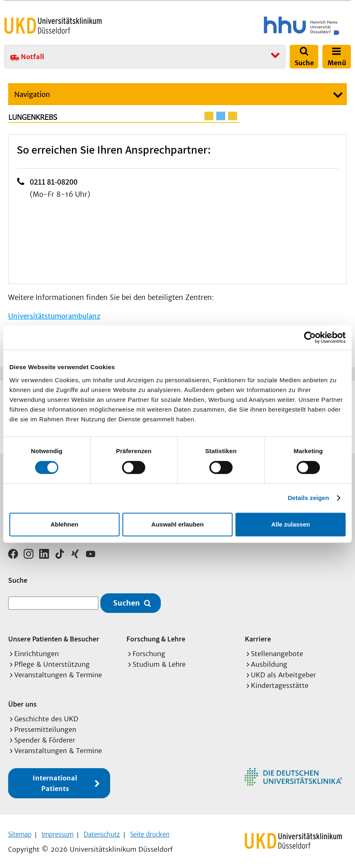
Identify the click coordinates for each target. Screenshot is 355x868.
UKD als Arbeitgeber (283, 672)
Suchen (126, 600)
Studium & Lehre (159, 661)
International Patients (55, 780)
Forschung (149, 651)
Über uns (22, 701)
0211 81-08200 (54, 182)
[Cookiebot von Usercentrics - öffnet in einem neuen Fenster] (310, 337)
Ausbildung (269, 661)
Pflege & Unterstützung (52, 661)
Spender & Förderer (45, 737)
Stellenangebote (277, 651)
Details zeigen (308, 498)
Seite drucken (150, 832)
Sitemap (20, 832)
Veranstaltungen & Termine (58, 672)
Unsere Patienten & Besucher (54, 636)
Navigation (32, 95)
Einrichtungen (37, 651)
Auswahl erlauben (177, 524)
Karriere (258, 636)
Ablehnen (64, 524)
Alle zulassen (291, 524)
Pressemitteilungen (45, 727)
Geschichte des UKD (46, 716)
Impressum (58, 832)
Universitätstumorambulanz (54, 316)
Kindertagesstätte (280, 683)
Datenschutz (102, 832)
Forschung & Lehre (156, 636)
